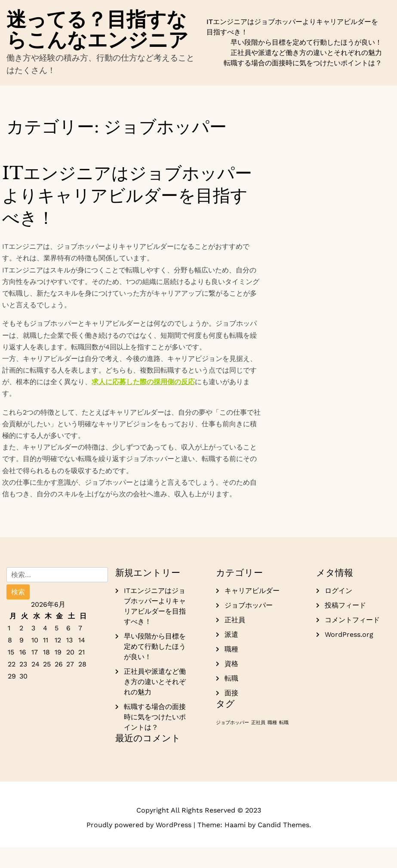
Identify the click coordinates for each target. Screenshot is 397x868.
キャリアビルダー (252, 611)
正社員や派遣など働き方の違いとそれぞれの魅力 (306, 63)
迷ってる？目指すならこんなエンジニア (100, 40)
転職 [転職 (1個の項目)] (284, 743)
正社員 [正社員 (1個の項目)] (258, 743)
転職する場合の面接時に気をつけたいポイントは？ (303, 73)
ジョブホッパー (249, 626)
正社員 (235, 640)
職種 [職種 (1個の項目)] (272, 743)
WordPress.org (349, 655)
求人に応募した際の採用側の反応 (143, 402)
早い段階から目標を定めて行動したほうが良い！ (306, 53)
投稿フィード (345, 626)
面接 (231, 714)
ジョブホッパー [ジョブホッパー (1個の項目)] (232, 743)
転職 (231, 699)
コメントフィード (352, 640)
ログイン (339, 611)
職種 (231, 670)
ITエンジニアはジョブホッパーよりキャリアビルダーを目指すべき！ (292, 37)
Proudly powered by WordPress (140, 845)
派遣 (231, 655)
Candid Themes (283, 845)
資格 (231, 684)
